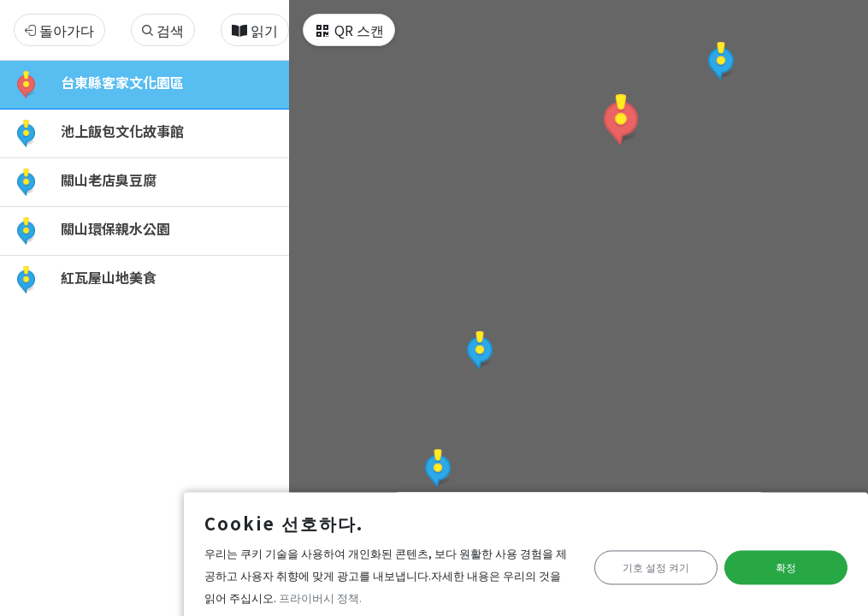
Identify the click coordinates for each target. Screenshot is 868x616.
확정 (780, 561)
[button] (621, 120)
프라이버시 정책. (185, 591)
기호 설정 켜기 (637, 561)
